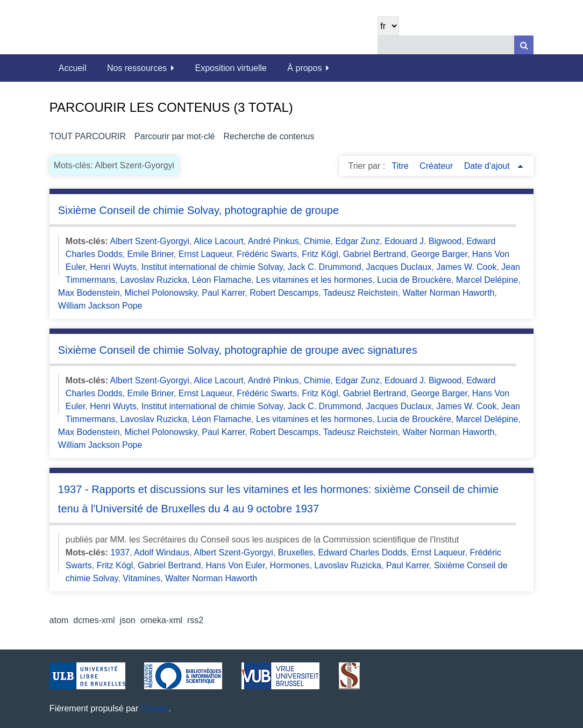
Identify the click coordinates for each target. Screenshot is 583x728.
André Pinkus (273, 241)
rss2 (195, 620)
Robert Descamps (284, 293)
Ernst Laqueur (205, 254)
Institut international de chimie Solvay (212, 267)
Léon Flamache (222, 280)
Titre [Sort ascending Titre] (401, 166)
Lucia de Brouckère (414, 280)
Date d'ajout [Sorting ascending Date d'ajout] (488, 166)
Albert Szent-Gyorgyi (150, 241)
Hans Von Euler (235, 565)
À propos (304, 68)
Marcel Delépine (487, 280)
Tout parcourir (88, 136)
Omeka (155, 708)
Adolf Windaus (162, 552)
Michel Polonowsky (161, 293)
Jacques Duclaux (399, 267)
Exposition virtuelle (231, 68)
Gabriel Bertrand (375, 254)
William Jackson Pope (100, 306)
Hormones (290, 565)
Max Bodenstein (89, 293)
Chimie (317, 241)
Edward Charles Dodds (362, 552)
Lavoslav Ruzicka (154, 280)
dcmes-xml (94, 620)
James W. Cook (466, 267)
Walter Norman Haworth (448, 293)
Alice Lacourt (219, 241)
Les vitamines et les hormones (314, 280)
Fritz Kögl (320, 254)
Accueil (73, 68)
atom (59, 620)
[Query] (456, 45)
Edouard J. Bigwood (423, 241)
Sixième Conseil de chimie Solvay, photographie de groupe (198, 210)
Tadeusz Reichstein (361, 293)
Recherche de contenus (269, 136)
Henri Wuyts (113, 267)
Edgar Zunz (357, 241)
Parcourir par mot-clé (175, 136)
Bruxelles (296, 552)
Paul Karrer (223, 293)
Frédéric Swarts (267, 254)
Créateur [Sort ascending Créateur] (438, 166)
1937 (120, 552)
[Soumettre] (524, 45)
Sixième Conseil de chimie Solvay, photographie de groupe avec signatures (238, 350)
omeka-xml (161, 620)
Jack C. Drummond (325, 267)
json (128, 620)
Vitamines (141, 578)
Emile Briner (151, 254)
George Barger (439, 254)
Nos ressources (137, 68)
